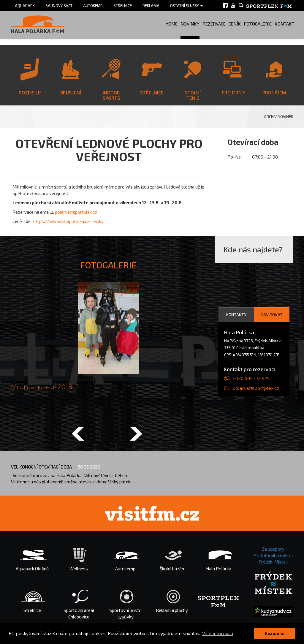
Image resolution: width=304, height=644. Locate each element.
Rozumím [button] (275, 633)
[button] (78, 435)
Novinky (190, 24)
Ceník (235, 24)
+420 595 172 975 (251, 378)
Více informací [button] (218, 633)
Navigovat (272, 315)
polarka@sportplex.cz (76, 212)
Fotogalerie (258, 24)
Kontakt (285, 24)
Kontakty (236, 315)
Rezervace (214, 24)
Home (171, 24)
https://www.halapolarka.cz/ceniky (68, 221)
